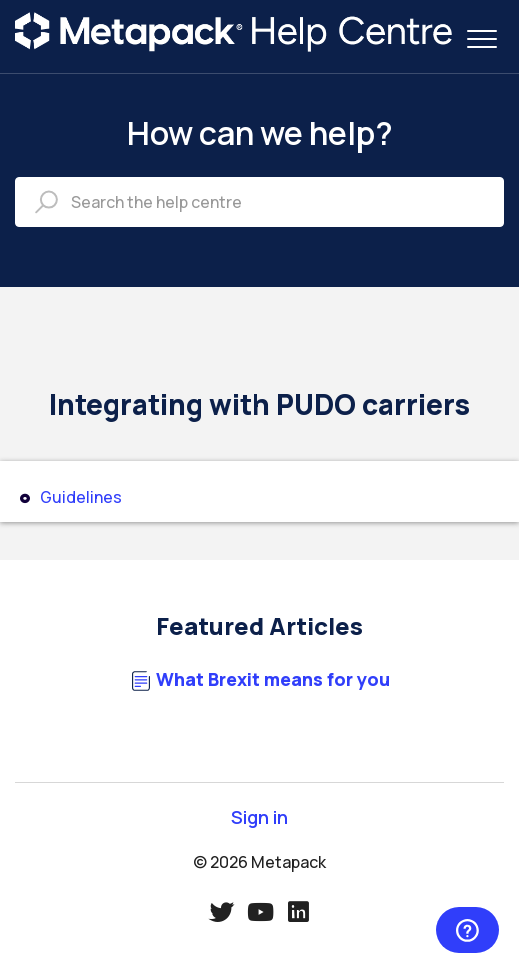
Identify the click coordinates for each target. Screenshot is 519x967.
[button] (481, 38)
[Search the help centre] (259, 202)
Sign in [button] (259, 817)
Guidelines (81, 497)
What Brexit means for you (273, 679)
